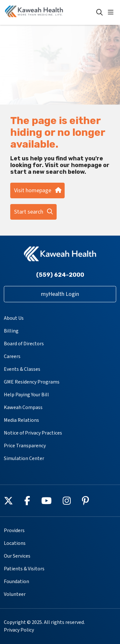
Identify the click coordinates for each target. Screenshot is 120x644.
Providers (14, 531)
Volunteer (15, 594)
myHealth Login (60, 294)
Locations (15, 543)
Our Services (17, 556)
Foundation (16, 582)
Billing (11, 331)
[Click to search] (100, 12)
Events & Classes (22, 369)
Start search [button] (33, 212)
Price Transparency (25, 446)
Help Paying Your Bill (26, 395)
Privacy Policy (19, 630)
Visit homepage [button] (37, 190)
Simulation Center (24, 458)
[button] (112, 12)
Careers (12, 356)
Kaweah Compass (23, 407)
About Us (14, 318)
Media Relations (21, 420)
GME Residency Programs (32, 382)
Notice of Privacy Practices (33, 433)
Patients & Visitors (24, 569)
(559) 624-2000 (60, 275)
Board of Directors (24, 344)
